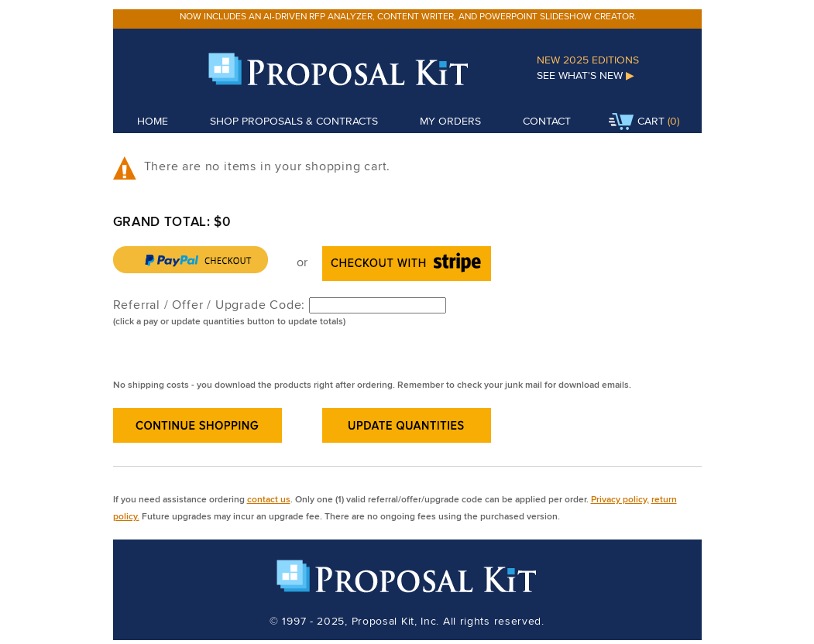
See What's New (586, 75)
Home (153, 121)
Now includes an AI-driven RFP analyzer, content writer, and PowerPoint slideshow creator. (408, 16)
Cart (637, 122)
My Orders (450, 121)
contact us (269, 499)
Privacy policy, (620, 499)
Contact (547, 121)
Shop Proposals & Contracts (294, 121)
